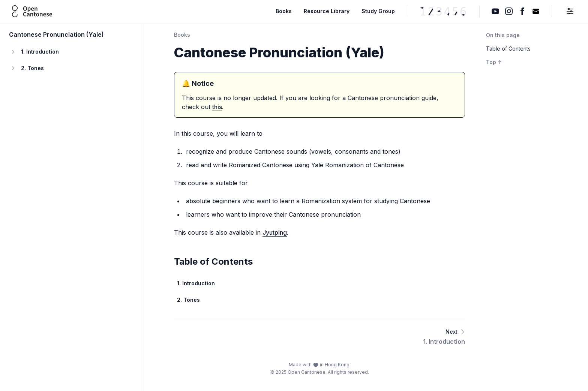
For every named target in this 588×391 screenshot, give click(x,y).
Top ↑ (494, 62)
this (217, 107)
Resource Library (327, 11)
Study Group (378, 11)
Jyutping (275, 232)
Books (284, 11)
